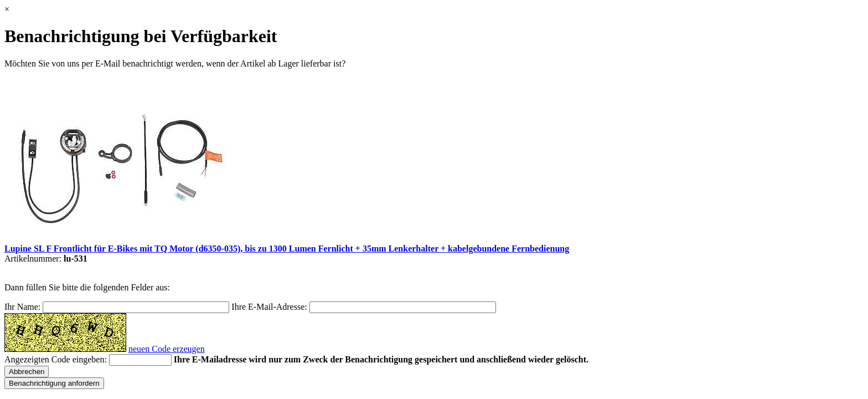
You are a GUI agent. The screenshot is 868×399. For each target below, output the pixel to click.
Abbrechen (27, 372)
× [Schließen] (7, 9)
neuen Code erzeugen (167, 349)
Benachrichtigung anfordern (54, 383)
